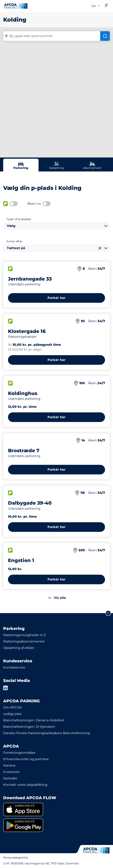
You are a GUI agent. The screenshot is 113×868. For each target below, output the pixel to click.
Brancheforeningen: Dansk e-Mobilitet (34, 720)
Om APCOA (12, 707)
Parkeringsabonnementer (24, 641)
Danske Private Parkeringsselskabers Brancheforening (47, 733)
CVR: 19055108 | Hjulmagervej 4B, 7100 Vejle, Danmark (41, 863)
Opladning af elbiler (19, 648)
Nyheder (10, 778)
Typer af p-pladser (19, 219)
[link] (56, 809)
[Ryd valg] (100, 248)
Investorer (11, 772)
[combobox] (56, 226)
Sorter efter (14, 241)
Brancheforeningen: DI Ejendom (29, 727)
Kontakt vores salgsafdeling (25, 785)
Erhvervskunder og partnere (26, 759)
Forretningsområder (19, 753)
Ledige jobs (12, 714)
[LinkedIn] (6, 688)
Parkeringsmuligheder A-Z (24, 635)
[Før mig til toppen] (108, 613)
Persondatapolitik (16, 858)
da (96, 6)
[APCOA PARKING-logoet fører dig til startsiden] (16, 6)
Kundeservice (14, 667)
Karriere (9, 765)
